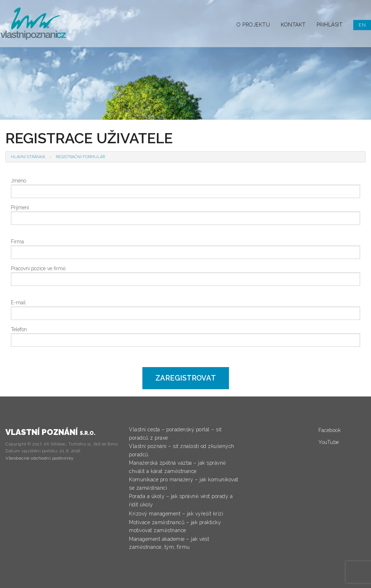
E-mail (18, 303)
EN (362, 25)
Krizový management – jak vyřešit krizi (176, 514)
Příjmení (20, 207)
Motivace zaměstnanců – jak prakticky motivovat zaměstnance (175, 526)
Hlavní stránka (28, 157)
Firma (17, 242)
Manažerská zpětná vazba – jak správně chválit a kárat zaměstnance (178, 467)
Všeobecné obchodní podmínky (39, 458)
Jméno (18, 181)
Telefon (19, 329)
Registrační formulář (80, 157)
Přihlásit (330, 25)
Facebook (330, 430)
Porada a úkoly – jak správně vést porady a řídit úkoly (181, 500)
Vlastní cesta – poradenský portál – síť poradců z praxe (175, 433)
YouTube (329, 442)
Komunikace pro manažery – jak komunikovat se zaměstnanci (184, 484)
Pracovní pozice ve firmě (38, 268)
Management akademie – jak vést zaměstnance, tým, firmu (169, 543)
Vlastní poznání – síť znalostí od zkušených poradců (182, 450)
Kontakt (293, 25)
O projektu (253, 25)
